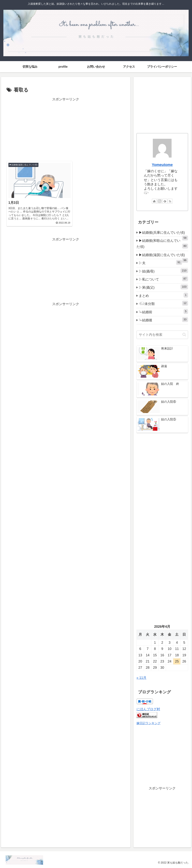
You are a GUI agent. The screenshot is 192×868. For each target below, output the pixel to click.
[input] (162, 335)
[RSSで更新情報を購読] (170, 201)
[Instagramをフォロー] (160, 201)
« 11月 (141, 678)
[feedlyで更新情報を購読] (165, 201)
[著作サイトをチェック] (154, 201)
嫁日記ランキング (148, 723)
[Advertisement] (66, 129)
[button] (184, 335)
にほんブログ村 (148, 709)
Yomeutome (162, 165)
